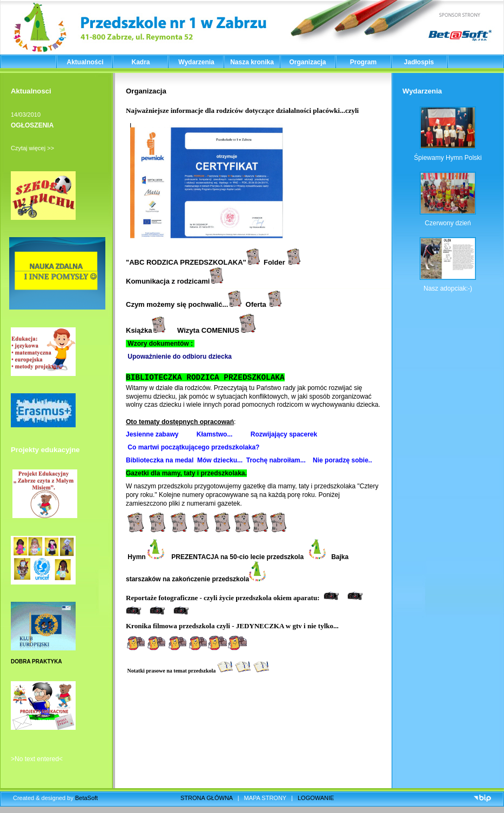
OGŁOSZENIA (32, 125)
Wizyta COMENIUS (216, 330)
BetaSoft (86, 798)
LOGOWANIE (316, 798)
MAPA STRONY (265, 798)
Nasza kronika (252, 62)
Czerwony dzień (448, 223)
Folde (273, 262)
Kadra (140, 62)
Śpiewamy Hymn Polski (448, 158)
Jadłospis (419, 62)
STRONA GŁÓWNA (207, 798)
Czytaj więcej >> (32, 148)
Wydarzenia (196, 62)
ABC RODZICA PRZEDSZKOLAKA (186, 262)
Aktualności (85, 62)
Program (363, 62)
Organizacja (307, 62)
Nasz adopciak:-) (448, 288)
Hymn (145, 557)
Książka (146, 330)
